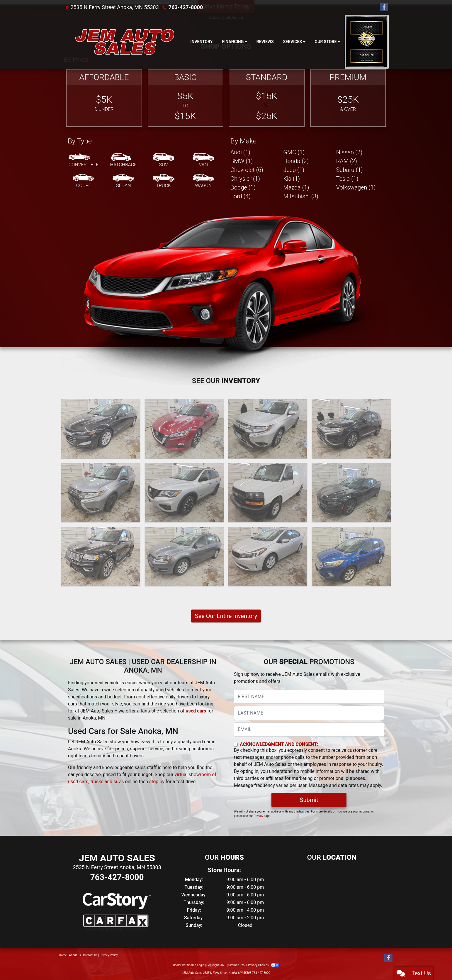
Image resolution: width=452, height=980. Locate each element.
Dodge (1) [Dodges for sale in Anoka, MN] (243, 187)
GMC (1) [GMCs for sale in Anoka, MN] (294, 152)
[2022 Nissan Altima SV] (184, 429)
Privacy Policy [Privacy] (109, 955)
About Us (75, 955)
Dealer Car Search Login (189, 965)
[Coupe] (84, 181)
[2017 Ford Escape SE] (351, 556)
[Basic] (186, 98)
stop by (157, 782)
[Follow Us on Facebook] (384, 7)
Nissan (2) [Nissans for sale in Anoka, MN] (349, 152)
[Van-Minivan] (203, 160)
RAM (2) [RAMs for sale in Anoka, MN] (347, 161)
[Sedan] (123, 181)
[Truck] (164, 181)
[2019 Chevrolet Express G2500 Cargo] (268, 493)
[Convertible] (84, 160)
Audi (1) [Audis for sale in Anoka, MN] (240, 152)
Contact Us (90, 955)
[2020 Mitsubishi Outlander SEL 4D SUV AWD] (351, 429)
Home (63, 955)
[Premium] (348, 98)
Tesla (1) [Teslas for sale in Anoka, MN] (347, 179)
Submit (309, 800)
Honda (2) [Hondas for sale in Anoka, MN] (296, 161)
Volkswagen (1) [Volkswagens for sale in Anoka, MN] (356, 187)
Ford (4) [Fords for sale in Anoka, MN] (241, 196)
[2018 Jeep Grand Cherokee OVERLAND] (101, 556)
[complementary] (434, 962)
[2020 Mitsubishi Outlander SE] (268, 429)
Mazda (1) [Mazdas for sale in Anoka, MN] (296, 187)
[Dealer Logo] (124, 42)
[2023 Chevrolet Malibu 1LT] (101, 429)
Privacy (258, 816)
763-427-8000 (186, 7)
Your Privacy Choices (260, 965)
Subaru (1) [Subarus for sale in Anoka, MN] (350, 170)
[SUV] (164, 160)
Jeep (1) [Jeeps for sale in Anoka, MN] (294, 170)
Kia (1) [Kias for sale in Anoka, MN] (292, 179)
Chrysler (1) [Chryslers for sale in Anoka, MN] (245, 179)
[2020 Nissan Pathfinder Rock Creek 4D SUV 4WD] (184, 493)
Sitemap (234, 965)
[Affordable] (104, 98)
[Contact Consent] (236, 745)
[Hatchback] (124, 160)
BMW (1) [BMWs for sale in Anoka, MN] (242, 161)
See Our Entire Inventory (226, 616)
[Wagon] (203, 181)
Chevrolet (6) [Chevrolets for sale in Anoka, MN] (247, 170)
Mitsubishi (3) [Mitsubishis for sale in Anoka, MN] (301, 196)
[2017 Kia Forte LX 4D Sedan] (268, 556)
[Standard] (267, 98)
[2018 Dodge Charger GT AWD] (351, 493)
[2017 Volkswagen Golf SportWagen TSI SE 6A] (184, 556)
